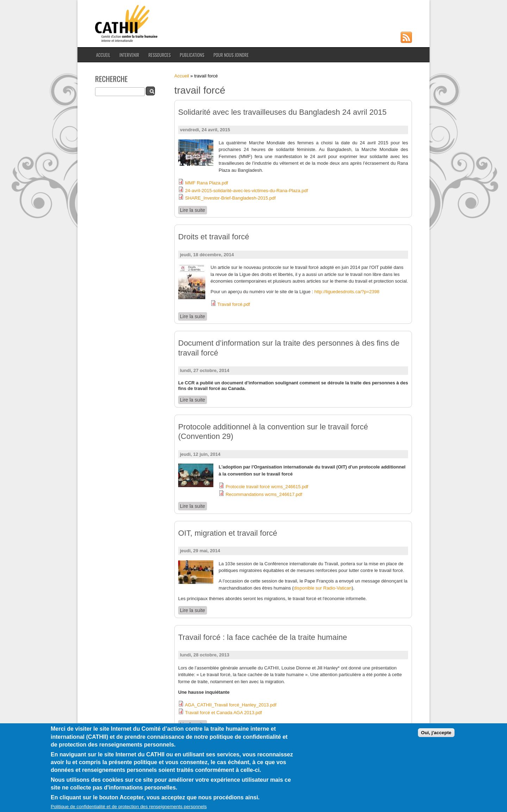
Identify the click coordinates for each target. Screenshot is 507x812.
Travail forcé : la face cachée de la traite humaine (263, 637)
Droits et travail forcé (214, 237)
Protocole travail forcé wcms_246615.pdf (267, 487)
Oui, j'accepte (436, 734)
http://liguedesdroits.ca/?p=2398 (347, 292)
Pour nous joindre (231, 55)
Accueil (103, 55)
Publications (192, 55)
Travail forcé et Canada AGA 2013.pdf (223, 713)
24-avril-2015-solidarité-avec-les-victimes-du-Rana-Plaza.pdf (247, 191)
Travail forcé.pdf (234, 304)
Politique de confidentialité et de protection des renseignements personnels (129, 808)
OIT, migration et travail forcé (228, 533)
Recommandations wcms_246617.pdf (264, 494)
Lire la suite (193, 210)
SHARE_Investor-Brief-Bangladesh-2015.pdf (230, 198)
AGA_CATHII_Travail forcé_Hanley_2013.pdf (231, 705)
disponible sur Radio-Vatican (323, 588)
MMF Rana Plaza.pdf (207, 183)
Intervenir (129, 55)
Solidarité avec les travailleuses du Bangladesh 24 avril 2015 (282, 112)
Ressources (160, 55)
